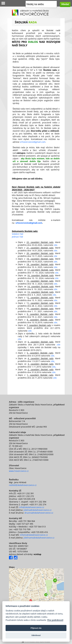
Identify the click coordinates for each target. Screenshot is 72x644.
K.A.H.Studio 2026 (32, 642)
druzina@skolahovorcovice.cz (39, 513)
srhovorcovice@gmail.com (33, 142)
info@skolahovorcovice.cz (32, 507)
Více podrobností (55, 620)
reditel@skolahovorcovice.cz (23, 485)
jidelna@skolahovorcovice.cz (38, 510)
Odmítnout (36, 635)
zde (55, 256)
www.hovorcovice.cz (19, 471)
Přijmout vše (36, 628)
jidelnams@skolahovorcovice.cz (39, 538)
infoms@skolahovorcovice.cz (34, 535)
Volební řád (18, 234)
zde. (56, 245)
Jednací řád (17, 237)
